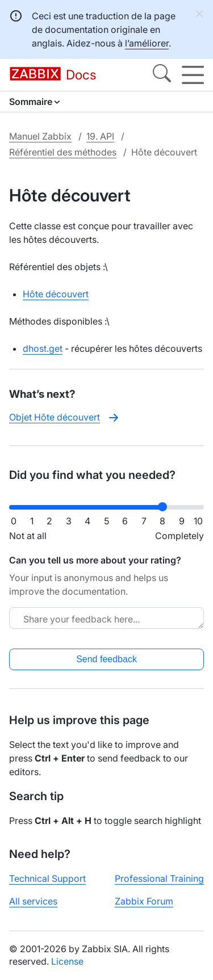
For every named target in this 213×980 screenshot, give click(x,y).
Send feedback (106, 659)
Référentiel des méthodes (63, 152)
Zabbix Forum (144, 901)
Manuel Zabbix (40, 136)
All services (33, 901)
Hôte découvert (56, 294)
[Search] (162, 75)
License (67, 961)
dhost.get (43, 348)
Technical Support (47, 878)
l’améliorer (147, 43)
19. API (100, 136)
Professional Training (159, 878)
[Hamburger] (193, 75)
